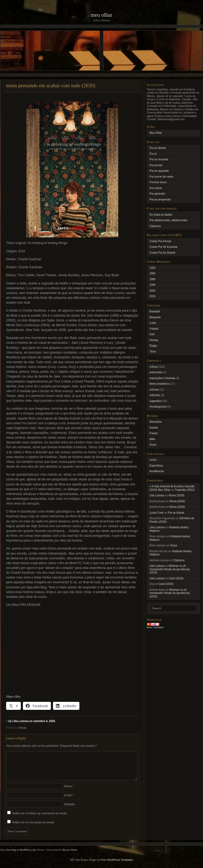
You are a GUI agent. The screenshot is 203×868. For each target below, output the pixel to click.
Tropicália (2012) (185, 490)
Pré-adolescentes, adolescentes (168, 220)
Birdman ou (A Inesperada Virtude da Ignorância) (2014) (170, 569)
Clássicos (155, 226)
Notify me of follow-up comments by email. (40, 820)
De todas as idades (161, 215)
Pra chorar (156, 188)
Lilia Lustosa (157, 495)
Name (69, 792)
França (154, 433)
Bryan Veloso (70, 856)
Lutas (153, 323)
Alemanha (155, 422)
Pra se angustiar (159, 171)
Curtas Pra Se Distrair (162, 253)
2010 (152, 296)
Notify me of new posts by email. (33, 829)
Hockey (154, 340)
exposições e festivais (162, 378)
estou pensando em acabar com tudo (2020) (51, 85)
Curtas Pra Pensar (160, 241)
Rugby (153, 346)
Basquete (155, 317)
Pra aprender (157, 194)
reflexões (155, 395)
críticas (22, 728)
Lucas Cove (157, 513)
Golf (152, 334)
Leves (153, 460)
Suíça (153, 445)
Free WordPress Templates (117, 866)
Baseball (155, 311)
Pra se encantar (159, 159)
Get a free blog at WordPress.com (18, 856)
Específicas (156, 466)
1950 (152, 268)
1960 (152, 273)
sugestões (156, 401)
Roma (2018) (176, 495)
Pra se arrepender (160, 200)
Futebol (154, 329)
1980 (152, 279)
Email (69, 802)
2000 (152, 291)
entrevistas (156, 372)
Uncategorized (158, 407)
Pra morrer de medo (161, 177)
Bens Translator (155, 627)
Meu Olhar (102, 15)
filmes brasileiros (159, 384)
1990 (152, 285)
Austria (154, 428)
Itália (152, 439)
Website (70, 811)
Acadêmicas (157, 471)
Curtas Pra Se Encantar (164, 247)
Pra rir (153, 154)
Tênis (153, 352)
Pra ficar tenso (158, 182)
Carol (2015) (176, 578)
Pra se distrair (158, 148)
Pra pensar (156, 165)
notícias (154, 390)
